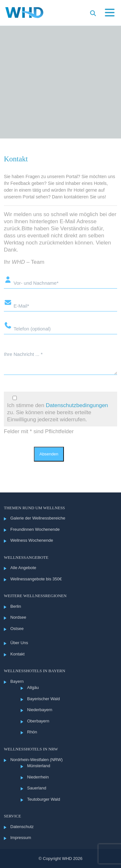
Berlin (16, 606)
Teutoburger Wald (44, 799)
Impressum (21, 838)
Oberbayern (38, 721)
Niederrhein (38, 777)
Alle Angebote (23, 568)
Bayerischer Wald (43, 699)
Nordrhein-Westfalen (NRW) (36, 760)
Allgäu (33, 687)
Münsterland (39, 766)
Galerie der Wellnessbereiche (38, 518)
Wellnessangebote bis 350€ (36, 579)
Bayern (17, 681)
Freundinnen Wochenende (35, 529)
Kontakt (17, 654)
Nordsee (18, 617)
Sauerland (37, 788)
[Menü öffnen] (110, 14)
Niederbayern (40, 710)
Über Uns (19, 643)
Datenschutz (22, 827)
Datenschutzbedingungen (77, 405)
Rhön (32, 732)
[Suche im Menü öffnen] (93, 13)
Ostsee (17, 629)
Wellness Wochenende (32, 540)
